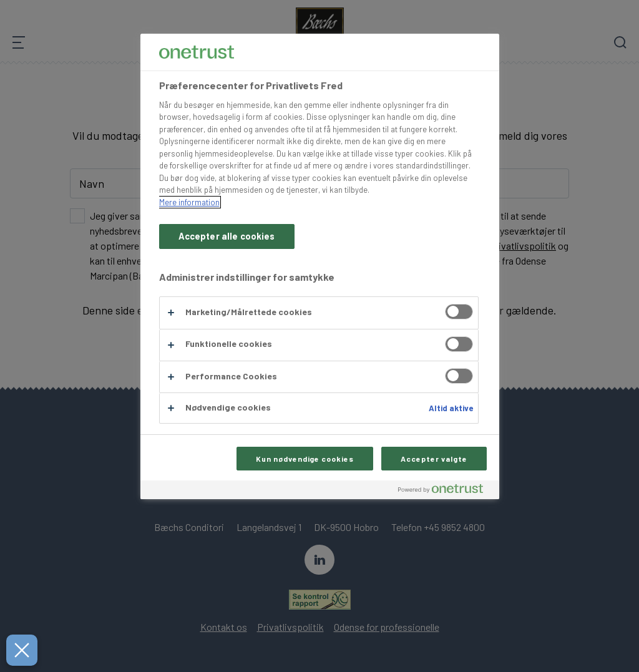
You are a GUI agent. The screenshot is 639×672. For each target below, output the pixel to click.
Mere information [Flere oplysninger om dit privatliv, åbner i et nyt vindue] (189, 202)
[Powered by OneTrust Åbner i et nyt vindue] (446, 491)
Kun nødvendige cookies (305, 459)
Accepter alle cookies (227, 236)
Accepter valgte (434, 459)
